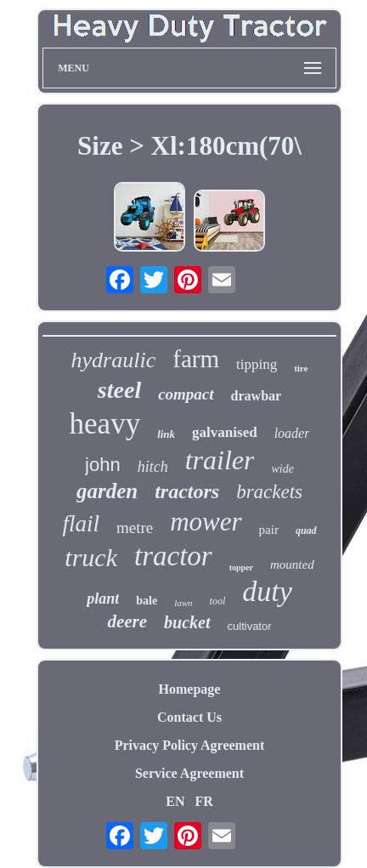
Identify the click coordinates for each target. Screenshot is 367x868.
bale (147, 601)
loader (292, 433)
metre (135, 528)
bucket (187, 622)
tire (301, 368)
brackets (269, 492)
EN (175, 801)
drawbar (257, 396)
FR (203, 801)
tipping (257, 364)
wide (282, 469)
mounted (292, 564)
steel (119, 390)
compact (186, 394)
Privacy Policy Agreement (190, 745)
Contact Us (189, 717)
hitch (153, 467)
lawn (183, 603)
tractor (173, 556)
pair (269, 530)
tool (218, 601)
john (103, 465)
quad (306, 530)
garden (107, 491)
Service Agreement (189, 773)
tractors (187, 491)
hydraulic (114, 360)
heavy (105, 424)
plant (103, 599)
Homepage (190, 689)
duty (267, 591)
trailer (220, 460)
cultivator (250, 626)
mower (206, 522)
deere (127, 621)
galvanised (225, 432)
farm (196, 359)
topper (241, 567)
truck (91, 557)
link (166, 434)
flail (81, 524)
